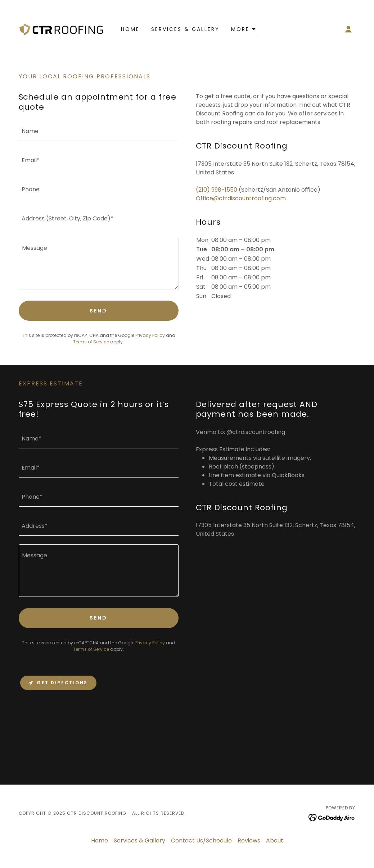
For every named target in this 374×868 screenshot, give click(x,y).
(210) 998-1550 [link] (217, 190)
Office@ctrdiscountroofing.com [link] (241, 198)
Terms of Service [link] (91, 342)
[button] (348, 29)
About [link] (275, 840)
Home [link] (130, 29)
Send (98, 311)
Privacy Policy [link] (150, 335)
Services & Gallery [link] (185, 29)
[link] (61, 29)
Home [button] (100, 840)
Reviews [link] (249, 840)
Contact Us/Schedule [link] (201, 840)
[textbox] (99, 131)
